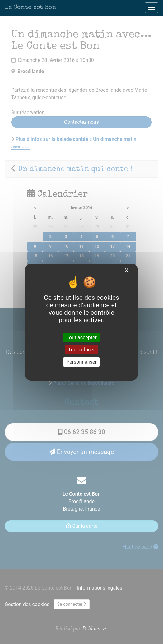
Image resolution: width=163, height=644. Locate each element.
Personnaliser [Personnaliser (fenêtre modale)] (81, 362)
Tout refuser (81, 350)
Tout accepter (81, 338)
